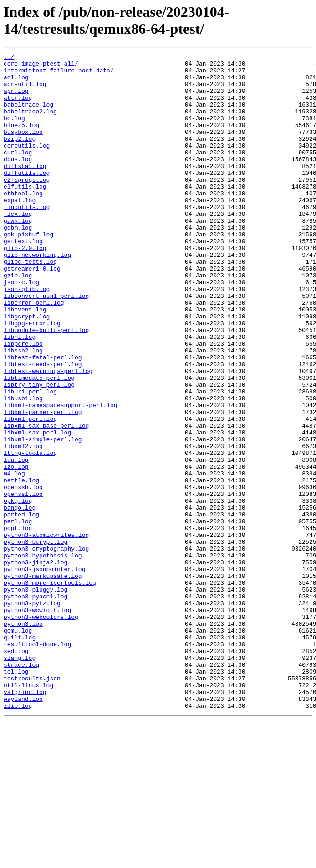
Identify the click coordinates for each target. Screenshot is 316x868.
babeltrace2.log (30, 123)
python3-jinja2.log (36, 664)
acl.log (16, 82)
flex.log (18, 246)
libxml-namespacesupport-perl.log (61, 476)
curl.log (18, 173)
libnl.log (20, 394)
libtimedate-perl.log (39, 443)
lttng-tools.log (30, 533)
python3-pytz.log (32, 714)
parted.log (21, 607)
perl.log (18, 615)
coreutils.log (27, 164)
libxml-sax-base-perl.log (46, 500)
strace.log (21, 787)
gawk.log (18, 255)
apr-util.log (25, 91)
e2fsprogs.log (27, 205)
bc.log (14, 132)
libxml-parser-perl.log (43, 484)
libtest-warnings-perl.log (48, 435)
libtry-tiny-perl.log (39, 451)
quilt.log (20, 755)
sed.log (16, 771)
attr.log (18, 107)
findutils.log (27, 238)
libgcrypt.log (27, 369)
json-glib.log (27, 337)
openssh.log (23, 574)
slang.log (20, 779)
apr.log (16, 99)
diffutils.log (27, 197)
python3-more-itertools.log (50, 689)
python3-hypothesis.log (43, 656)
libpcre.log (23, 402)
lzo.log (16, 550)
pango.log (20, 599)
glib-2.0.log (25, 287)
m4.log (14, 558)
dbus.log (18, 181)
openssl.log (23, 582)
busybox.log (23, 148)
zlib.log (18, 837)
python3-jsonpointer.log (44, 673)
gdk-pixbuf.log (28, 271)
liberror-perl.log (34, 353)
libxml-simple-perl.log (43, 517)
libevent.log (25, 361)
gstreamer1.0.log (32, 312)
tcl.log (16, 796)
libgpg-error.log (32, 378)
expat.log (20, 230)
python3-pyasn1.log (36, 705)
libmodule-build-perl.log (46, 386)
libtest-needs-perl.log (43, 427)
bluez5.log (21, 140)
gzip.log (18, 320)
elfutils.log (25, 214)
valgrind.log (25, 820)
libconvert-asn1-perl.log (46, 345)
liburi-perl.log (30, 460)
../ (9, 58)
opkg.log (18, 591)
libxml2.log (23, 525)
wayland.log (23, 828)
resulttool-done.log (37, 763)
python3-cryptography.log (46, 648)
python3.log (23, 738)
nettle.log (21, 566)
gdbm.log (18, 263)
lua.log (16, 541)
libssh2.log (23, 410)
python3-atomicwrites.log (46, 632)
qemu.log (18, 746)
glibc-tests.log (30, 304)
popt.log (18, 623)
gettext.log (23, 279)
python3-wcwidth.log (37, 722)
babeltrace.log (28, 115)
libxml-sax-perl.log (37, 509)
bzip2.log (20, 156)
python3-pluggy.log (36, 697)
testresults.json (32, 804)
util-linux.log (28, 812)
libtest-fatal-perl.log (43, 419)
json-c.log (21, 328)
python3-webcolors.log (41, 730)
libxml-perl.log (30, 492)
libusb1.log (23, 468)
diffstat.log (25, 189)
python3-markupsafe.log (43, 681)
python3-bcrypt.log (36, 640)
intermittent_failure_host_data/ (59, 74)
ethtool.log (23, 222)
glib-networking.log (37, 296)
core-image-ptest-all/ (41, 66)
